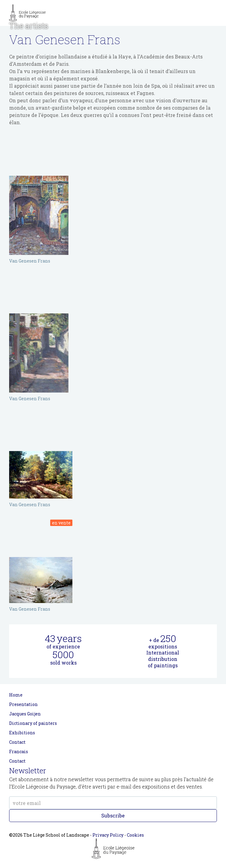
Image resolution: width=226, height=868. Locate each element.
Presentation (23, 704)
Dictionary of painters (33, 723)
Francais (19, 752)
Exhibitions (22, 733)
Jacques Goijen (25, 714)
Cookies (135, 835)
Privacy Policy (108, 835)
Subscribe (113, 815)
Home (16, 695)
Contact (17, 742)
